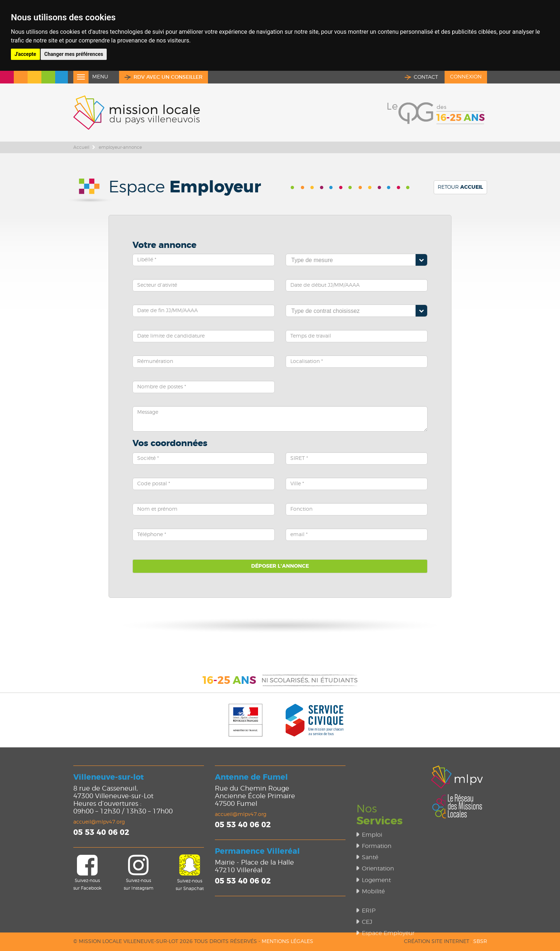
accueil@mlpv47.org (99, 822)
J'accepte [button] (25, 54)
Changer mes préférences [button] (74, 54)
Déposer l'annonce (280, 566)
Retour (460, 187)
